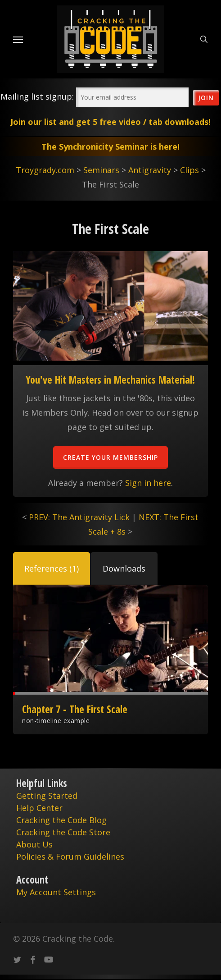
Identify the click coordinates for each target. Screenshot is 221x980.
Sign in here (148, 483)
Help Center (39, 808)
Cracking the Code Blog (61, 820)
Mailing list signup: (37, 96)
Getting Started (47, 796)
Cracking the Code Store (63, 832)
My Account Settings (56, 892)
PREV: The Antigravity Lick (79, 517)
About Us (34, 844)
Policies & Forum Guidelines (70, 856)
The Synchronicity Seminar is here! (110, 147)
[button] (52, 568)
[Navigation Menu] (18, 39)
